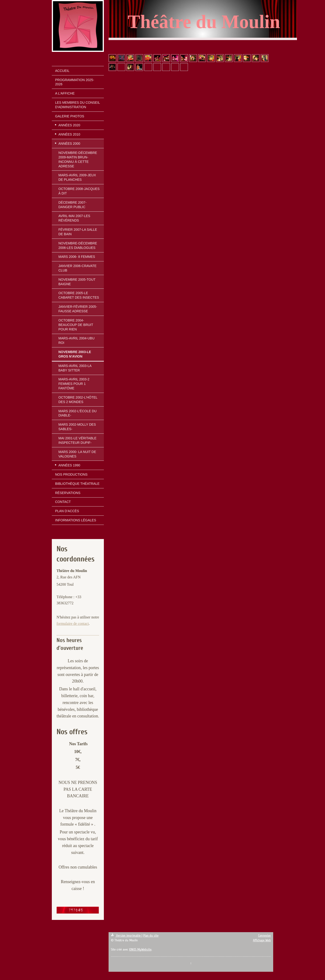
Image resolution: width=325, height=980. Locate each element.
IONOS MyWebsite (140, 949)
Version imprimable (126, 936)
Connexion (264, 936)
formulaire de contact (73, 624)
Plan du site (151, 936)
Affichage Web (262, 940)
